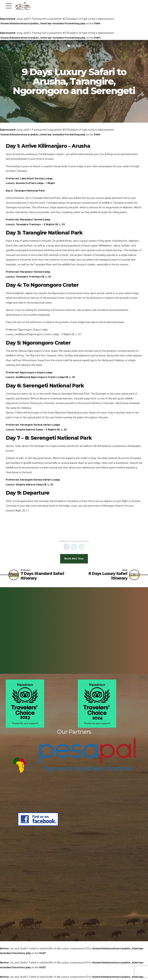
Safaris (76, 46)
